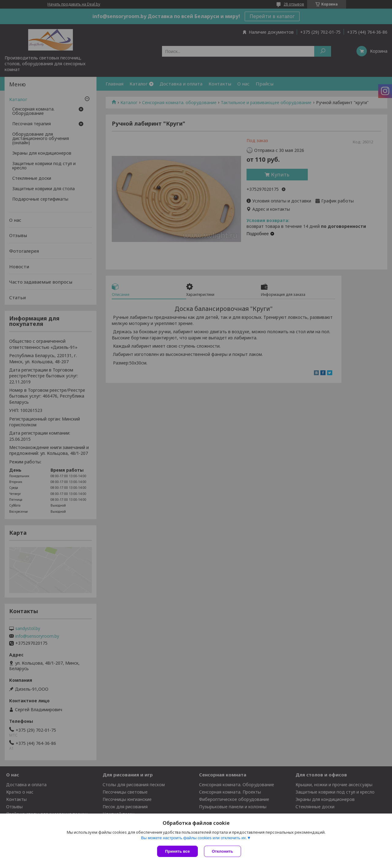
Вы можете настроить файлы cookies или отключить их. (194, 838)
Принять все (177, 851)
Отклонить (222, 851)
